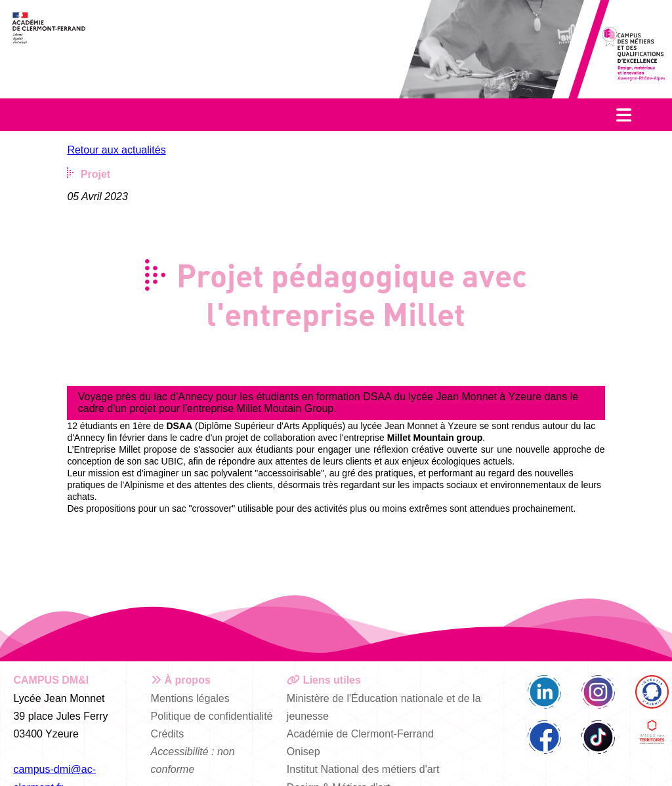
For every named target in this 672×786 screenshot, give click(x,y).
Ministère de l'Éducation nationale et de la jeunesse (384, 707)
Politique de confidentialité (212, 716)
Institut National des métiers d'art (363, 769)
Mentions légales (190, 698)
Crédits (168, 734)
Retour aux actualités (116, 150)
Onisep (304, 752)
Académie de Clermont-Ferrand (360, 734)
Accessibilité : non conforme (193, 760)
